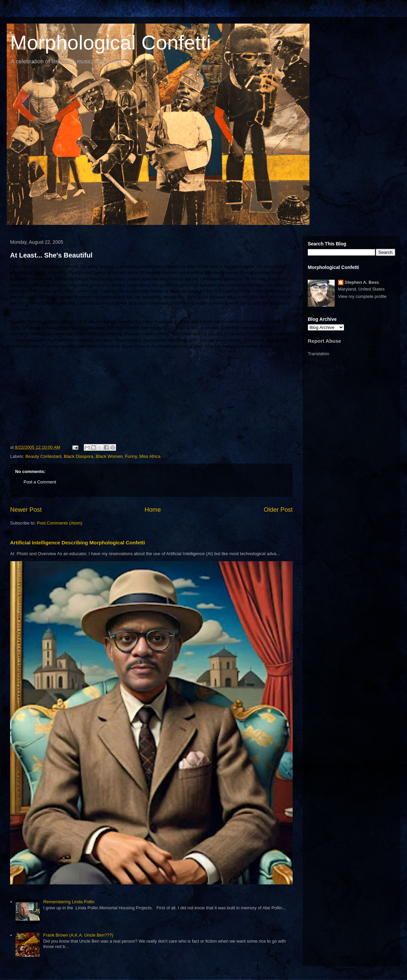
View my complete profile (362, 296)
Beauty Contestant (44, 456)
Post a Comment (40, 482)
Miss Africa (150, 456)
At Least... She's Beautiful (51, 255)
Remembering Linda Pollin (69, 902)
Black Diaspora (79, 456)
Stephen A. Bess (362, 282)
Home (153, 510)
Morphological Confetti (110, 43)
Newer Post (26, 510)
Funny (131, 456)
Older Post (278, 510)
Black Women (109, 456)
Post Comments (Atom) (60, 523)
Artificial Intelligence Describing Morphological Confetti (78, 543)
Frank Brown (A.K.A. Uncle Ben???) (78, 935)
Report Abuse (324, 341)
